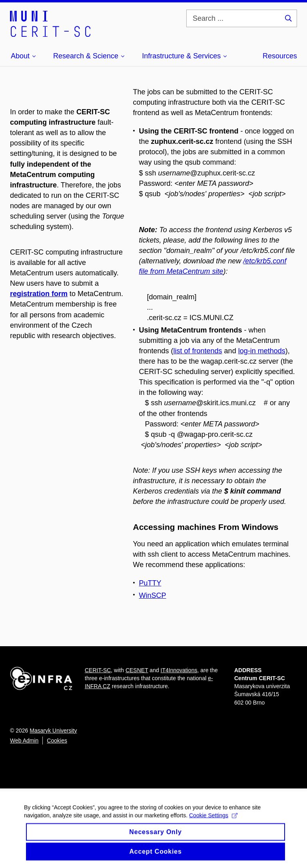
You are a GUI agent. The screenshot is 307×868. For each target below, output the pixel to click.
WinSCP (153, 595)
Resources (280, 56)
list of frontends (198, 351)
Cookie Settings (213, 822)
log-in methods (262, 351)
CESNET (137, 670)
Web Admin (24, 741)
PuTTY (150, 583)
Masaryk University (53, 731)
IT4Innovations (179, 670)
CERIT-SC (98, 670)
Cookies (57, 741)
